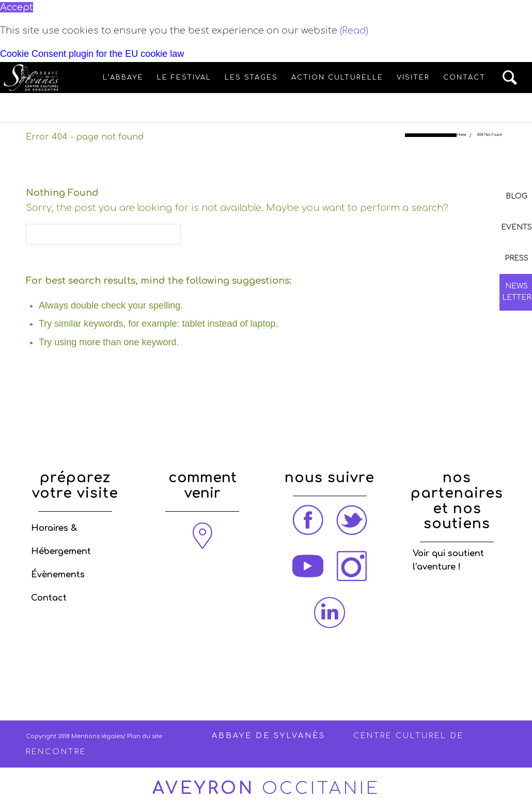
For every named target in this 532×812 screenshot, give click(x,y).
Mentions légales (97, 736)
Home (462, 135)
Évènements (58, 575)
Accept (17, 7)
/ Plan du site (143, 736)
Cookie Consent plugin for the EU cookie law (92, 54)
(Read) (354, 30)
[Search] (510, 78)
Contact (49, 598)
